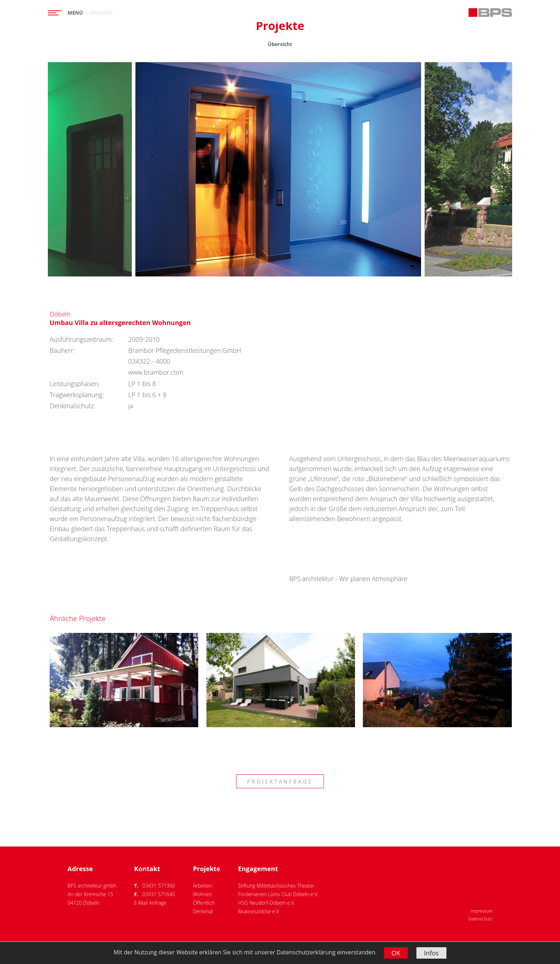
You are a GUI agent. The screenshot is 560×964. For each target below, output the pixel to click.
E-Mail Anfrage (150, 903)
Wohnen (202, 894)
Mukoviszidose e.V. (259, 911)
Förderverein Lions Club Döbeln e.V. (278, 894)
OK (396, 953)
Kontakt (147, 869)
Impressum (482, 911)
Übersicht (280, 44)
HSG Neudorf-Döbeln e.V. (267, 903)
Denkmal (203, 911)
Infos (431, 953)
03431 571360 (159, 886)
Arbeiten (202, 886)
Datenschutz (480, 919)
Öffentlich (204, 903)
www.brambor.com (156, 372)
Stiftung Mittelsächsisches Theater (276, 886)
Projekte (206, 869)
